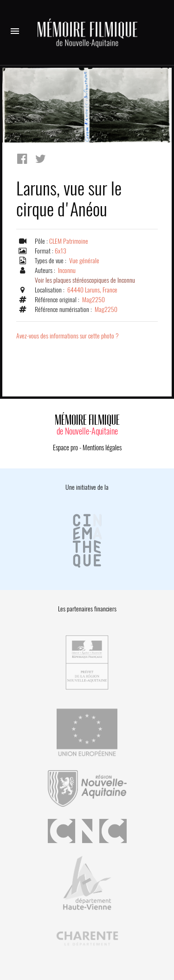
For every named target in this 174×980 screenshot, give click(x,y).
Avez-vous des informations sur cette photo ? (68, 336)
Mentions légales (102, 448)
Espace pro (65, 448)
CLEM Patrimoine (69, 241)
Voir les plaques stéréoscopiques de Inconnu (85, 280)
